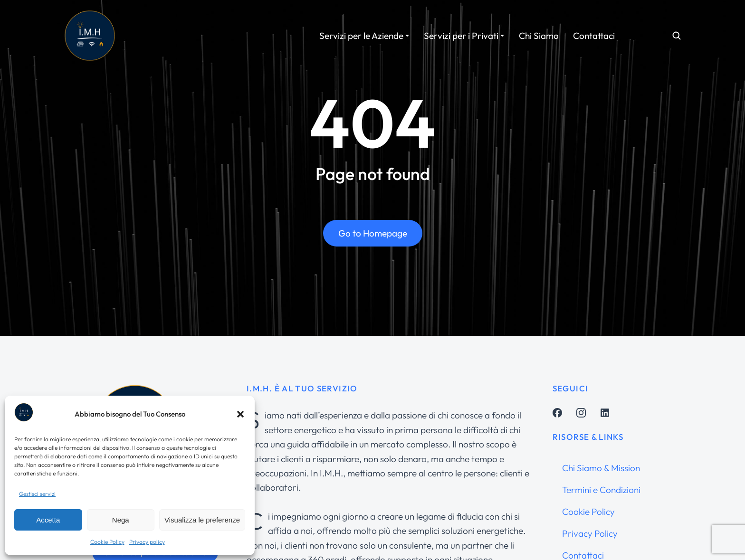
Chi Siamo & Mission (601, 468)
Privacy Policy (590, 533)
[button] (240, 414)
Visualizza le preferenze (202, 520)
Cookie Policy (107, 542)
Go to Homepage (373, 234)
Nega (121, 520)
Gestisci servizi (37, 494)
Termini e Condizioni (601, 490)
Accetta (48, 520)
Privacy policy (147, 542)
